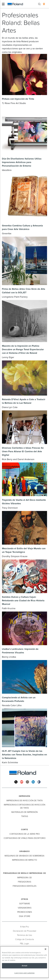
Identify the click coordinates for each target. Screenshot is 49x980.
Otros (25, 899)
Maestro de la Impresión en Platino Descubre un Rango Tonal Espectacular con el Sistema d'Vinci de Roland (23, 349)
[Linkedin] (33, 782)
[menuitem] (44, 4)
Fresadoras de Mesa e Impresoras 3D (25, 873)
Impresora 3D (24, 878)
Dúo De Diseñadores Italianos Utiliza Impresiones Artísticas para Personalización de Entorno (22, 162)
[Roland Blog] (39, 782)
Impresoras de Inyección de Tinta (25, 801)
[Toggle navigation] (3, 4)
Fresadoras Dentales (24, 886)
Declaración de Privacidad (24, 931)
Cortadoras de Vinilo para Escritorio (25, 838)
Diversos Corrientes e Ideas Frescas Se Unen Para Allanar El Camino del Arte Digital (23, 451)
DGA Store (25, 916)
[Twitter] (16, 782)
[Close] (45, 949)
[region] (24, 962)
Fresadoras (24, 882)
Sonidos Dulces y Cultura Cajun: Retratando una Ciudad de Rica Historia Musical (23, 600)
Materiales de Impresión (24, 812)
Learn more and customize (24, 973)
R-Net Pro (25, 927)
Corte (24, 829)
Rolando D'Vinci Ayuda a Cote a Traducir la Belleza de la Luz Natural (24, 401)
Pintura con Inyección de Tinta (18, 99)
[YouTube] (22, 782)
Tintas (25, 816)
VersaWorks (25, 908)
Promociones (25, 912)
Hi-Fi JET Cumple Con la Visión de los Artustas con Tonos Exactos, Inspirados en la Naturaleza (24, 755)
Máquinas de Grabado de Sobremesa (24, 856)
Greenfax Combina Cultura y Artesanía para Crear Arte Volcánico (22, 227)
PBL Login (24, 944)
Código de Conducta (24, 939)
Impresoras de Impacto (24, 860)
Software (25, 904)
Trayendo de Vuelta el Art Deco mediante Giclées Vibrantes (24, 502)
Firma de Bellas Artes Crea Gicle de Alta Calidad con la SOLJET (24, 291)
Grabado (24, 851)
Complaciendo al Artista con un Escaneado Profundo (19, 699)
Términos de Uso (24, 935)
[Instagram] (27, 782)
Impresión (24, 796)
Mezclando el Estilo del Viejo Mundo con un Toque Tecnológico (24, 550)
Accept (24, 966)
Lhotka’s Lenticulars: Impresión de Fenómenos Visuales (20, 651)
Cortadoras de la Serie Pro (25, 834)
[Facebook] (10, 782)
